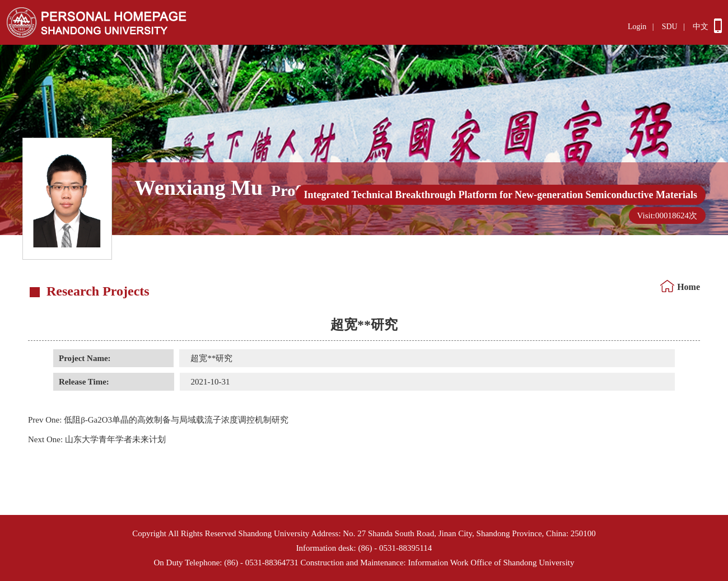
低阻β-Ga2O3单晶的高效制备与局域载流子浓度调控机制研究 (158, 420)
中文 (701, 27)
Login (637, 27)
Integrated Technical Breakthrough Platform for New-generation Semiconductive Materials (501, 195)
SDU (670, 27)
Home (689, 287)
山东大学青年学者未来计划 (97, 439)
